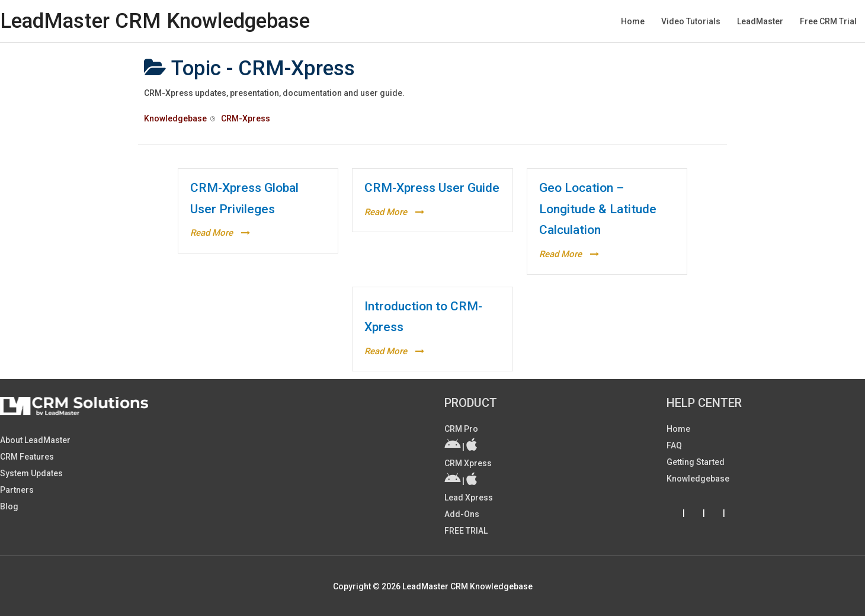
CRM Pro (461, 429)
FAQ (674, 445)
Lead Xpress (469, 498)
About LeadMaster (35, 440)
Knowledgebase (698, 479)
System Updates (31, 473)
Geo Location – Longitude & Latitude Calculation (598, 209)
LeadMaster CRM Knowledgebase (155, 21)
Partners (17, 490)
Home (678, 429)
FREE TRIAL (466, 531)
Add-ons (462, 514)
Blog (9, 506)
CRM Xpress (468, 463)
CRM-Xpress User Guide (432, 188)
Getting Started (696, 462)
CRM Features (27, 457)
